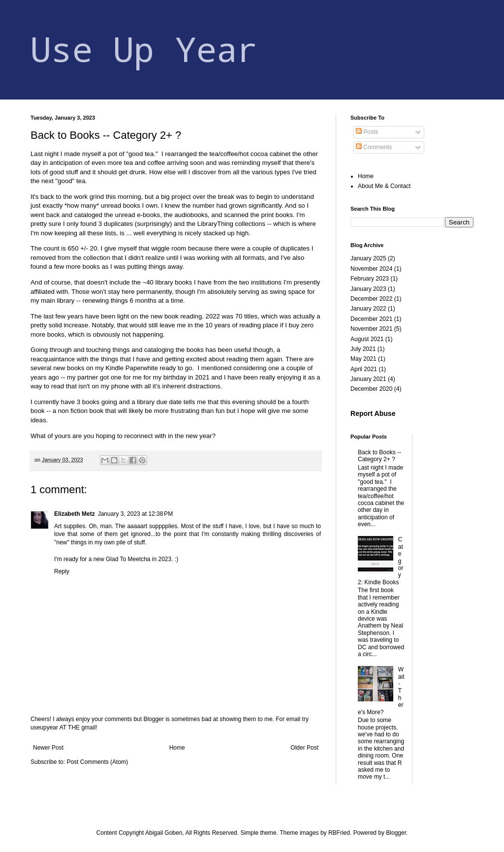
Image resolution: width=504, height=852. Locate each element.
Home (177, 748)
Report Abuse (373, 413)
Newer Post (48, 748)
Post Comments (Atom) (97, 762)
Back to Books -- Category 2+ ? (379, 456)
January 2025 (368, 258)
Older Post (304, 748)
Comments (374, 147)
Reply (62, 571)
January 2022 (368, 309)
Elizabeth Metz (75, 514)
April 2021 (364, 369)
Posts (367, 132)
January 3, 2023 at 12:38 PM (135, 514)
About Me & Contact (384, 186)
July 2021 (363, 349)
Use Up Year (144, 48)
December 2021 (371, 319)
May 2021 (363, 359)
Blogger (396, 833)
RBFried (339, 833)
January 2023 (368, 289)
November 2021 (371, 329)
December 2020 (371, 389)
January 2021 (368, 379)
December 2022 (371, 299)
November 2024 (371, 269)
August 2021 (367, 339)
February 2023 (370, 279)
